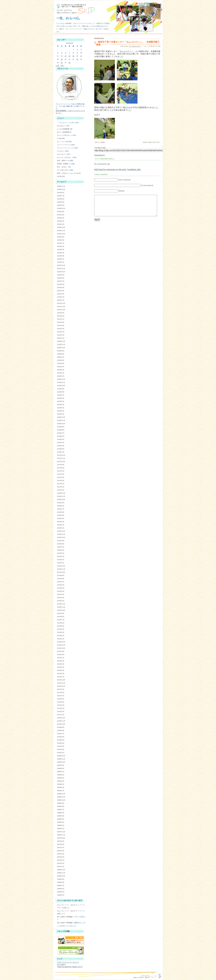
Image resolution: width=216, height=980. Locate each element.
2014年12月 (61, 566)
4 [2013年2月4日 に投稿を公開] (58, 53)
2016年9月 (61, 503)
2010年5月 (61, 740)
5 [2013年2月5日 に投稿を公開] (62, 53)
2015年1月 (61, 563)
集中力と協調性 (100, 142)
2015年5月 (61, 553)
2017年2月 (61, 487)
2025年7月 (61, 196)
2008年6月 (61, 813)
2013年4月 (61, 629)
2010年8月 (61, 730)
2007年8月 (61, 844)
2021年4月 (61, 329)
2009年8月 (61, 768)
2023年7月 (61, 243)
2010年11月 (61, 721)
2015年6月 (61, 550)
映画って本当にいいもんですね (68, 173)
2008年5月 (61, 816)
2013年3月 (61, 632)
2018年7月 (61, 433)
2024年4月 (61, 215)
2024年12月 (61, 208)
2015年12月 (61, 531)
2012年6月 (61, 661)
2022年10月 (61, 272)
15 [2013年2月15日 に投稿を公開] (73, 56)
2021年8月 (61, 316)
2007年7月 (61, 848)
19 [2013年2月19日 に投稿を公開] (62, 59)
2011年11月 (61, 683)
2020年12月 (61, 341)
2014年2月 (61, 598)
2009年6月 (61, 775)
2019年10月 (61, 386)
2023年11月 (61, 231)
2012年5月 (61, 664)
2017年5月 (61, 477)
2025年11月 (61, 186)
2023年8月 (61, 240)
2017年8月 (61, 468)
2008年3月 (61, 822)
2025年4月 (61, 205)
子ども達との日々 (135, 46)
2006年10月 (61, 876)
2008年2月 (61, 825)
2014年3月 (61, 594)
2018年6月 (61, 436)
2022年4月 (61, 291)
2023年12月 (61, 227)
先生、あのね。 (62, 167)
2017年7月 (61, 471)
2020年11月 (61, 344)
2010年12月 (61, 718)
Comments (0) (99, 155)
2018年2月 (61, 449)
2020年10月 (61, 348)
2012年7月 (61, 658)
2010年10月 (61, 724)
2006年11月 (61, 873)
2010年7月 (61, 734)
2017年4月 (61, 481)
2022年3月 (61, 294)
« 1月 (57, 65)
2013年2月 (61, 636)
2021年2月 (61, 335)
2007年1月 (61, 867)
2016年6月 (61, 512)
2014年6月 (61, 585)
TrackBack (134, 169)
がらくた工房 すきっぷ (65, 135)
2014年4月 (61, 591)
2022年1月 (61, 300)
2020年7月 (61, 357)
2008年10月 (61, 800)
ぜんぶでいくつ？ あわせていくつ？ (70, 905)
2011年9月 (61, 689)
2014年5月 (61, 588)
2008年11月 (61, 797)
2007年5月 (61, 854)
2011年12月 (61, 680)
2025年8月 (61, 193)
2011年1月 (61, 715)
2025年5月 (61, 202)
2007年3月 (61, 860)
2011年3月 (61, 708)
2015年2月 (61, 560)
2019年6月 (61, 398)
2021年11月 (61, 306)
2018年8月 (61, 430)
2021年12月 (61, 303)
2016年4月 (61, 518)
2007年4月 (61, 857)
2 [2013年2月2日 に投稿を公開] (77, 49)
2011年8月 (61, 692)
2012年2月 (61, 674)
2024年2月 (61, 221)
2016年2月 (61, 525)
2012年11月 (61, 645)
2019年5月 (61, 401)
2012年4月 (61, 667)
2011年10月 (61, 686)
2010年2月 (61, 749)
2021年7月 (61, 319)
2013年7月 (61, 620)
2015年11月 (61, 534)
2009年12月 (61, 756)
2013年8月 (61, 617)
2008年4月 (61, 819)
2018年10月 (61, 424)
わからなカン (62, 154)
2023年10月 (61, 234)
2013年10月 (61, 610)
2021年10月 (61, 310)
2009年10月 (61, 762)
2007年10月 (61, 838)
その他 (59, 138)
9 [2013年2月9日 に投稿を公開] (77, 53)
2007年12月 (61, 832)
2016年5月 (61, 515)
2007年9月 (61, 841)
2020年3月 (61, 370)
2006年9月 (61, 879)
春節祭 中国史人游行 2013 (151, 142)
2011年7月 (61, 696)
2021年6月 (61, 322)
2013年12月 (61, 604)
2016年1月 (61, 528)
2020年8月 (61, 354)
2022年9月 (61, 275)
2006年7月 (61, 885)
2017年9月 (61, 465)
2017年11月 (61, 458)
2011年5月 (61, 702)
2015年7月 (61, 547)
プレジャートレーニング (65, 148)
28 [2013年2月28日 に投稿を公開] (69, 63)
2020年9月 (61, 351)
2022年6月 (61, 284)
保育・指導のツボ (63, 161)
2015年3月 (61, 556)
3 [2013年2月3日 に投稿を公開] (81, 49)
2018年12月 (61, 417)
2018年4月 (61, 443)
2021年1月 (61, 338)
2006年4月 (61, 895)
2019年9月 (61, 389)
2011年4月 (61, 705)
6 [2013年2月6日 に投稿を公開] (66, 53)
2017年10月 (61, 462)
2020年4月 (61, 367)
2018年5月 (61, 439)
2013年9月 (61, 613)
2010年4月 (61, 743)
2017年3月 (61, 484)
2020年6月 (61, 360)
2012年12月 (61, 642)
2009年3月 (61, 784)
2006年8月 (61, 882)
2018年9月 (61, 427)
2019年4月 (61, 405)
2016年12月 (61, 493)
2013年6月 (61, 623)
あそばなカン (62, 126)
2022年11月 (61, 269)
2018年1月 (61, 452)
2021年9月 (61, 313)
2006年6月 (61, 889)
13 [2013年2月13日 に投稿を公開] (66, 56)
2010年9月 (61, 727)
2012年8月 (61, 655)
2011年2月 (61, 711)
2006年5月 (61, 892)
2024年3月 (61, 218)
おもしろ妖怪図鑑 (63, 132)
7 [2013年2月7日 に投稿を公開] (69, 53)
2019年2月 (61, 411)
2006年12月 (61, 870)
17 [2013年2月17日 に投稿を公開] (81, 56)
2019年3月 (61, 408)
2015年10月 (61, 537)
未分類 (59, 176)
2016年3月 (61, 522)
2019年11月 (61, 382)
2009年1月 (61, 791)
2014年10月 (61, 572)
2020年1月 (61, 376)
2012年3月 (61, 670)
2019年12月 (61, 379)
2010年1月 (61, 753)
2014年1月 (61, 601)
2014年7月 (61, 582)
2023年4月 (61, 253)
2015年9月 (61, 541)
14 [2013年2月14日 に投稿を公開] (69, 56)
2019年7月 (61, 395)
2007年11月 (61, 835)
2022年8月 (61, 278)
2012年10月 (61, 648)
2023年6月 (61, 246)
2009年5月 (61, 778)
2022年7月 (61, 281)
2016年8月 (61, 506)
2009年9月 (61, 765)
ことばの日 (61, 926)
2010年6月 (61, 737)
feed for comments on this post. (110, 169)
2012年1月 (61, 677)
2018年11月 (61, 420)
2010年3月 (61, 746)
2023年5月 (61, 250)
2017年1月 (61, 490)
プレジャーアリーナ (64, 145)
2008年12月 (61, 794)
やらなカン (61, 151)
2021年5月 (61, 325)
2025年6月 (61, 199)
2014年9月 (61, 575)
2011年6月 (61, 699)
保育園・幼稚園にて (64, 164)
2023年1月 (61, 262)
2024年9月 (61, 212)
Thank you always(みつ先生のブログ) (70, 967)
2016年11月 (61, 496)
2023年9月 (61, 237)
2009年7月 (61, 772)
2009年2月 (61, 787)
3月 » (62, 65)
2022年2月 (61, 297)
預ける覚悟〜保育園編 (65, 917)
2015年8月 (61, 544)
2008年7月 (61, 810)
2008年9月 (61, 803)
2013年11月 (61, 607)
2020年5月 (61, 363)
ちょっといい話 (62, 142)
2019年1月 (61, 414)
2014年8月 (61, 579)
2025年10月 (61, 189)
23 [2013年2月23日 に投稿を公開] (77, 59)
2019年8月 (61, 392)
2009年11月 (61, 759)
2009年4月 (61, 781)
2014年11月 (61, 569)
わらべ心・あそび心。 (65, 157)
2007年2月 (61, 863)
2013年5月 (61, 626)
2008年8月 (61, 806)
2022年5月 (61, 288)
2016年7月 (61, 509)
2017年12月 (61, 455)
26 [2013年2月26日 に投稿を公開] (62, 63)
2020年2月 (61, 373)
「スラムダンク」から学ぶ (66, 123)
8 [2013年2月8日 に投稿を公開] (73, 53)
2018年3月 (61, 446)
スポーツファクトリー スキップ (68, 962)
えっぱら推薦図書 (63, 129)
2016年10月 (61, 499)
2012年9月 (61, 651)
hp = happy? (61, 964)
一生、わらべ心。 (69, 18)
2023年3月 (61, 256)
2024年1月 (61, 224)
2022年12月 (61, 265)
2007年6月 (61, 851)
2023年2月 (61, 259)
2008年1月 (61, 829)
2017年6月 (61, 474)
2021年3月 (61, 332)
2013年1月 (61, 639)
